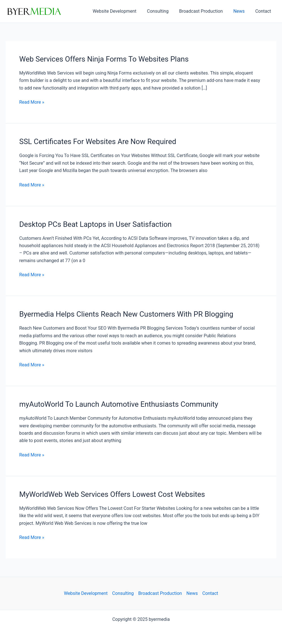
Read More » (32, 102)
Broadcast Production (204, 11)
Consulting (163, 11)
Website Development (121, 11)
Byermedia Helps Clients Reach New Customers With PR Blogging (126, 314)
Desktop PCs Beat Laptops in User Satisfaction (95, 224)
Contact (264, 11)
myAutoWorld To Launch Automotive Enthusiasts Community (119, 404)
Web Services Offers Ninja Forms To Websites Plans (104, 59)
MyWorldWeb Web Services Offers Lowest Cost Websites (112, 494)
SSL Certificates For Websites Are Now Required (98, 142)
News (241, 11)
